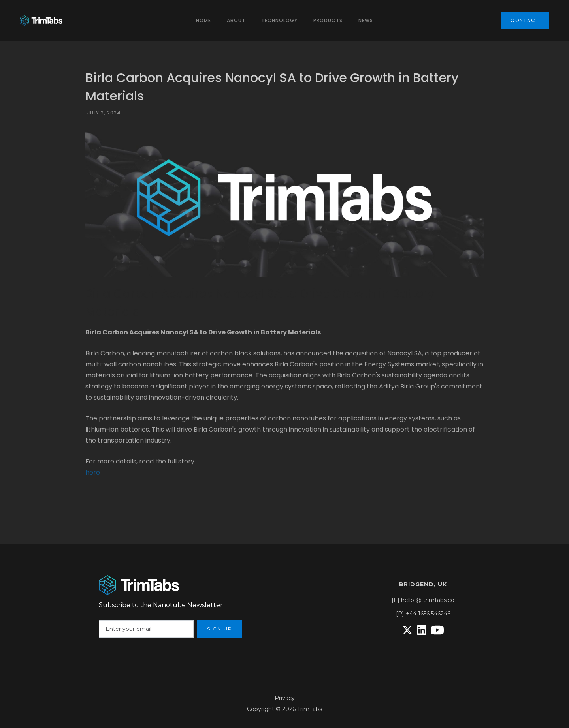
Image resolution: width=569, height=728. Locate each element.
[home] (41, 21)
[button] (236, 21)
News (366, 20)
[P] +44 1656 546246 (423, 614)
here (93, 472)
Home (203, 20)
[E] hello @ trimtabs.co (423, 600)
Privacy (285, 698)
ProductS (328, 20)
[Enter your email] (146, 629)
